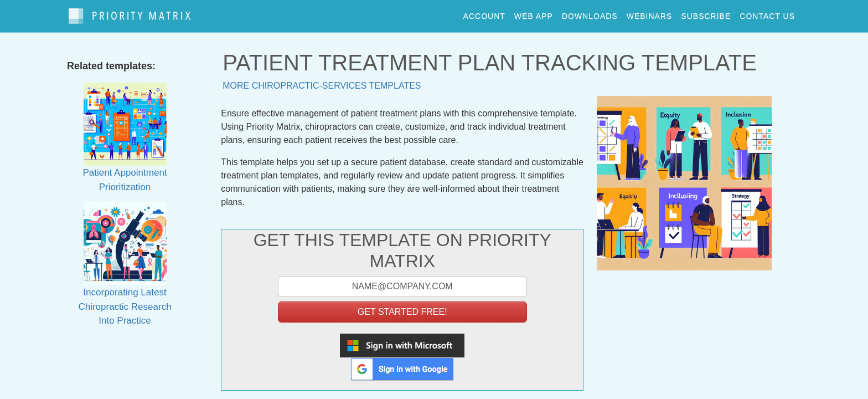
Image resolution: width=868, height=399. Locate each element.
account (484, 13)
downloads (590, 13)
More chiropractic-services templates (322, 81)
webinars (650, 13)
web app (534, 13)
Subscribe (706, 13)
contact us (767, 13)
